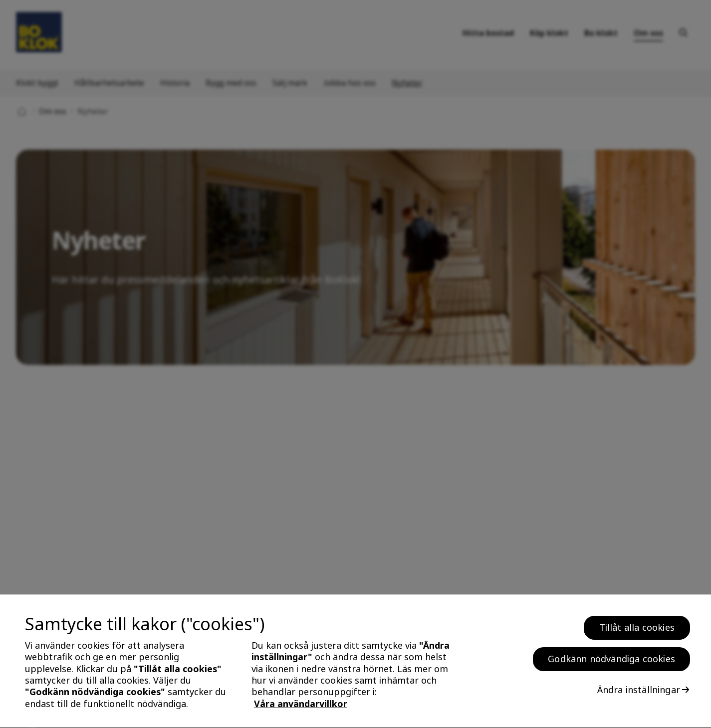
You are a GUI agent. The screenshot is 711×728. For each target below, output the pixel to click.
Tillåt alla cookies (637, 631)
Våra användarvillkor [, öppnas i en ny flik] (301, 707)
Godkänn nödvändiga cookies (611, 662)
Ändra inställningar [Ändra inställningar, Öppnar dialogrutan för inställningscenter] (639, 693)
